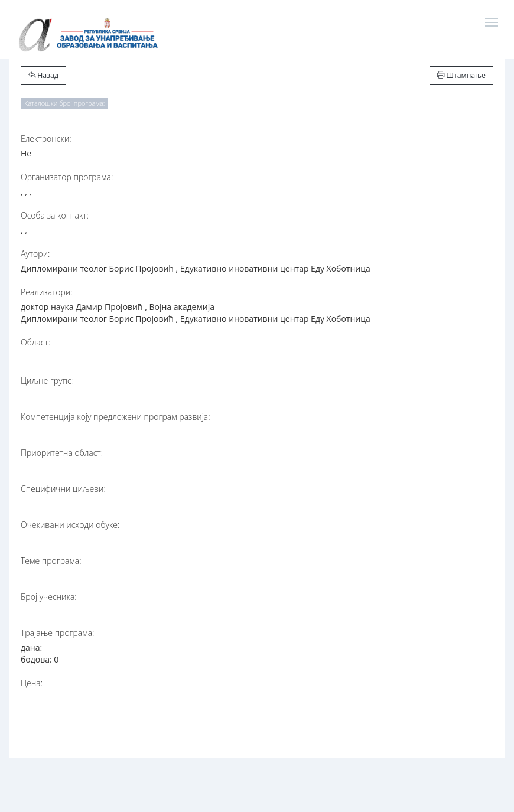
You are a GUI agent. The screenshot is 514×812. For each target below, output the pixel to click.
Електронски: (46, 138)
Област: (35, 342)
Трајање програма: (57, 633)
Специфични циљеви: (63, 489)
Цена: (32, 683)
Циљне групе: (47, 381)
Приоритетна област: (62, 453)
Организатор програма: (67, 177)
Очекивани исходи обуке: (70, 525)
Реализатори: (47, 292)
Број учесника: (49, 597)
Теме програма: (51, 561)
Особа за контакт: (55, 215)
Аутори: (35, 254)
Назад (43, 75)
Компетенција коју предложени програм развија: (116, 417)
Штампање (461, 75)
